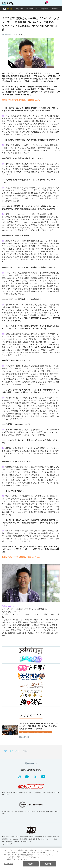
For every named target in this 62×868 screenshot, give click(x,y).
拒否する (48, 864)
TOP (5, 751)
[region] (31, 858)
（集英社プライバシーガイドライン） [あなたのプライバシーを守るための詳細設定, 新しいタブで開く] (18, 859)
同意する (31, 864)
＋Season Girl (31, 9)
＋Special (19, 9)
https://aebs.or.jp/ (7, 844)
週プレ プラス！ (15, 751)
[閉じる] (58, 852)
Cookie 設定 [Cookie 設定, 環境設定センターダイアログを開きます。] (9, 864)
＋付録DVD (43, 9)
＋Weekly (54, 9)
